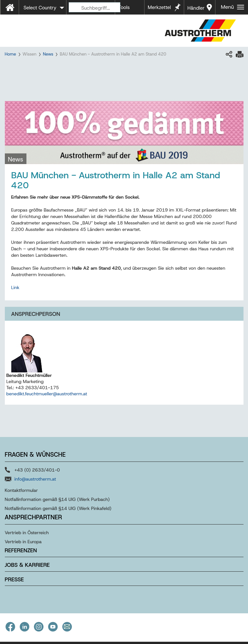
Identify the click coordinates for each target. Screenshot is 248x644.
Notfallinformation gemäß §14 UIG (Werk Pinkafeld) (58, 508)
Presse (14, 579)
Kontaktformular (21, 490)
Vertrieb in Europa (23, 542)
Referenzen (21, 550)
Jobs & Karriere (27, 565)
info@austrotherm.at (35, 479)
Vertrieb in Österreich (27, 533)
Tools (124, 7)
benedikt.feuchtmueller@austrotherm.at (47, 394)
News (48, 54)
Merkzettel (159, 7)
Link (15, 287)
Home (10, 54)
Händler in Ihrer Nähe (196, 10)
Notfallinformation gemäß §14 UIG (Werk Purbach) (57, 499)
